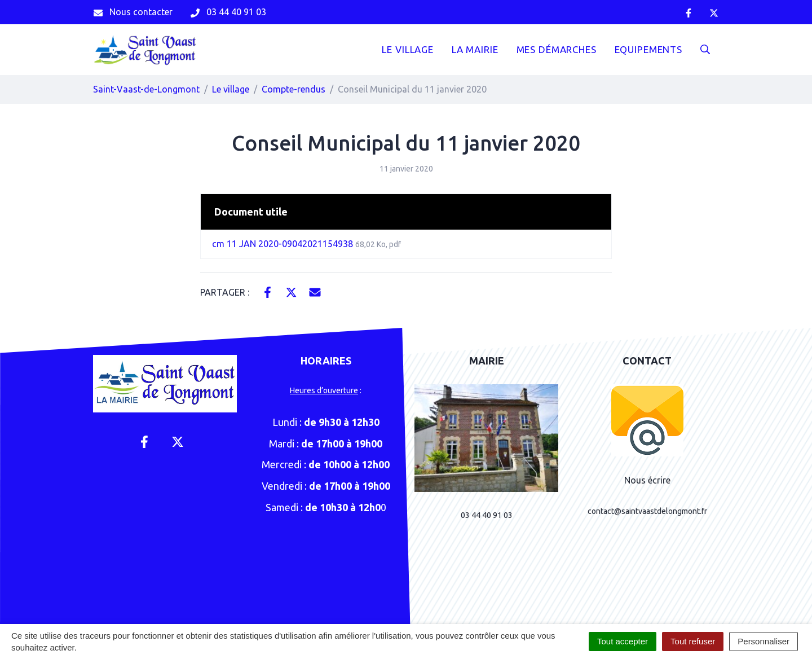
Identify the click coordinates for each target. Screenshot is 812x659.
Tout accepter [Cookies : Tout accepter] (623, 641)
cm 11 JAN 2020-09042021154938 (306, 244)
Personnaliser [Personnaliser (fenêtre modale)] (764, 641)
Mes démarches (557, 49)
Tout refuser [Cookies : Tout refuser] (693, 641)
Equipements (648, 49)
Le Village (408, 49)
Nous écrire (647, 480)
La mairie (475, 49)
